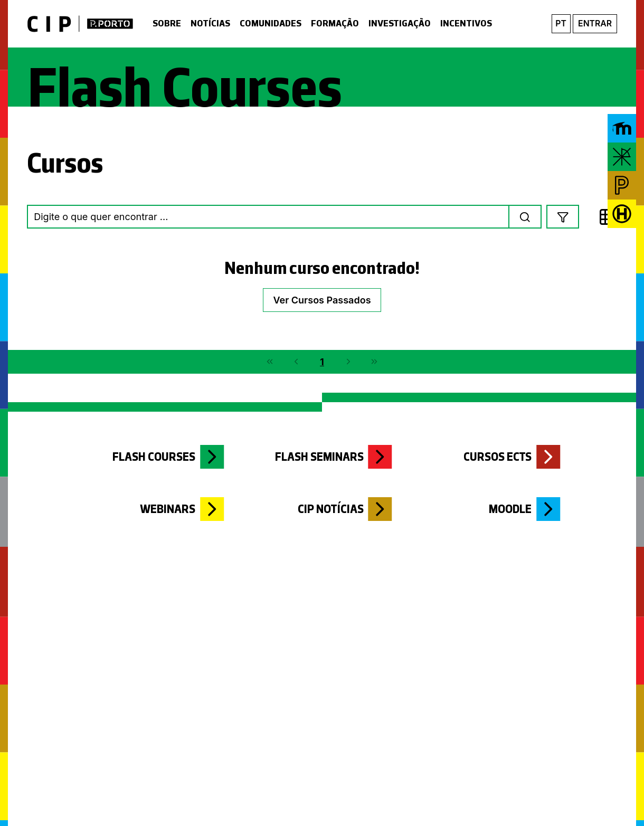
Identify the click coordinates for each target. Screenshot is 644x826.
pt (561, 23)
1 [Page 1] (322, 362)
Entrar (595, 23)
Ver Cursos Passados (322, 300)
